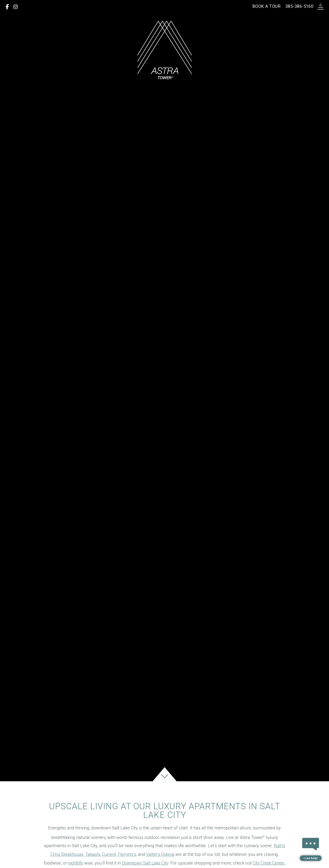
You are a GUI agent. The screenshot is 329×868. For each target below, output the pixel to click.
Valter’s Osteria (161, 862)
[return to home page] (165, 50)
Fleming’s (127, 862)
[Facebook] (7, 7)
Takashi (93, 862)
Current (109, 862)
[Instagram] (16, 7)
